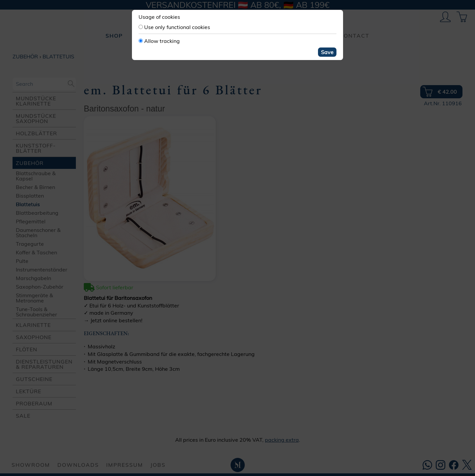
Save (327, 52)
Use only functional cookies (177, 27)
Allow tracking (162, 41)
